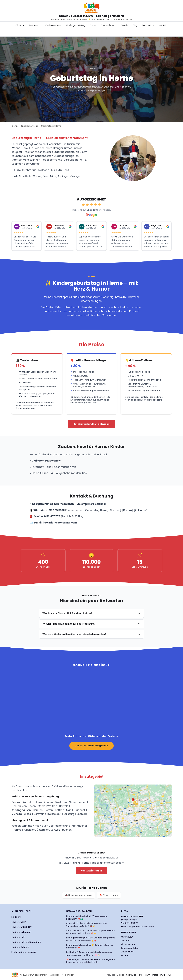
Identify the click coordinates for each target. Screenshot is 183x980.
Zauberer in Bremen (21, 932)
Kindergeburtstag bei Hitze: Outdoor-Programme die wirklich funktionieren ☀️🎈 (91, 939)
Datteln (64, 806)
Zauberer (35, 25)
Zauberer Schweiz (20, 947)
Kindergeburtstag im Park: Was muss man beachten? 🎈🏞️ (87, 918)
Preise (93, 25)
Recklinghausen (21, 810)
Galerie (124, 25)
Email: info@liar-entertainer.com (138, 927)
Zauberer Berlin (19, 922)
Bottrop (60, 810)
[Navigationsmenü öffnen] (169, 33)
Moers (42, 806)
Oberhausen (19, 806)
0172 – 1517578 (72, 863)
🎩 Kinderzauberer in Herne (79, 895)
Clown (20, 25)
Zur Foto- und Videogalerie (91, 746)
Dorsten (38, 810)
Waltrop (52, 806)
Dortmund (40, 814)
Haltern (37, 802)
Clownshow (127, 937)
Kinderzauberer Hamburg (24, 952)
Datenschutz (159, 975)
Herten (49, 810)
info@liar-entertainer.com (108, 863)
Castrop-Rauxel (21, 802)
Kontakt (163, 25)
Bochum (82, 814)
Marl (69, 810)
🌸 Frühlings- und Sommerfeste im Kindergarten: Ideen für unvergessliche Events (91, 961)
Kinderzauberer (54, 25)
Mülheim (17, 814)
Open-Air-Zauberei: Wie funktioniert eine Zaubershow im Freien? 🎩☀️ (87, 925)
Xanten (48, 802)
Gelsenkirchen (78, 802)
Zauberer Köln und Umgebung (26, 942)
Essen (32, 806)
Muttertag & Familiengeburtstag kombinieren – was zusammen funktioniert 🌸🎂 (90, 954)
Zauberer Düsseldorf (22, 927)
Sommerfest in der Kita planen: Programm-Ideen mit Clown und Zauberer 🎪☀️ (91, 932)
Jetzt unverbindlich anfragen (91, 424)
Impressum (144, 975)
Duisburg (69, 814)
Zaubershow (108, 25)
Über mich (131, 975)
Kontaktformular (91, 871)
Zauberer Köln (18, 937)
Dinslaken (61, 802)
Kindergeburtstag (76, 25)
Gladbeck (79, 810)
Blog (135, 25)
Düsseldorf (55, 814)
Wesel (28, 814)
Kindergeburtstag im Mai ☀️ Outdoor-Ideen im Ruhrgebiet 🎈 (89, 946)
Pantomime (148, 25)
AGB (170, 975)
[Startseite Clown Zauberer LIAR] (91, 8)
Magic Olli (16, 917)
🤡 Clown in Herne (109, 895)
